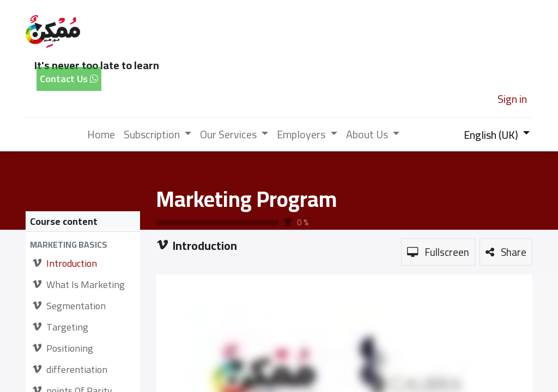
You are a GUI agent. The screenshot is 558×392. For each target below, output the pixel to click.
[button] (83, 245)
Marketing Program (247, 199)
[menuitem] (101, 134)
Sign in (512, 99)
